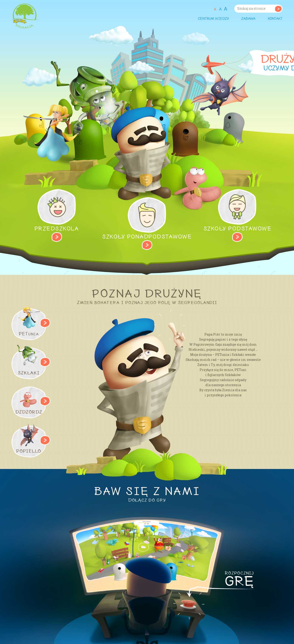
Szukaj (278, 9)
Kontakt (275, 19)
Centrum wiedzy (213, 19)
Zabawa (248, 19)
